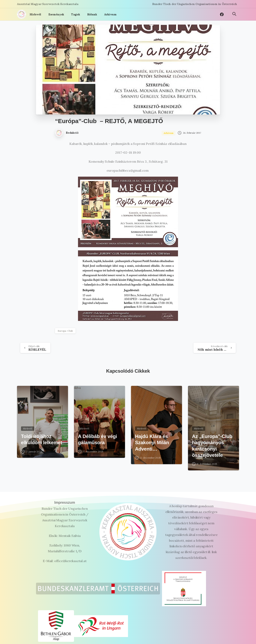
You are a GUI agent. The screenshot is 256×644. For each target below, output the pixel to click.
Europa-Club (65, 331)
